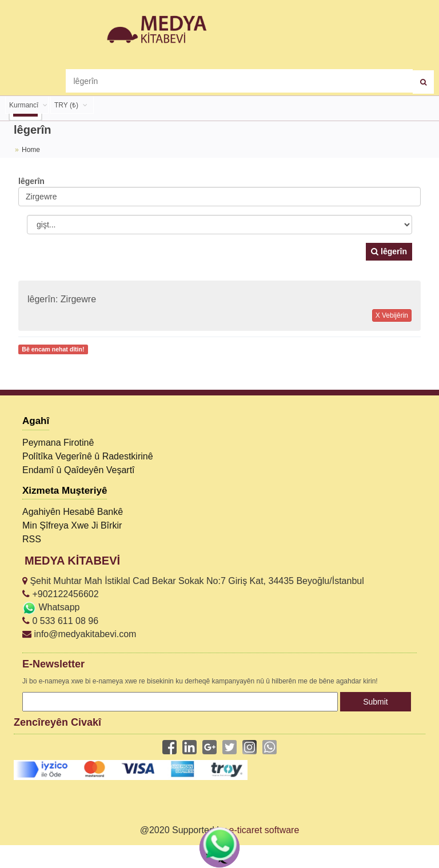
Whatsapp (51, 607)
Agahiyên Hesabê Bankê (73, 512)
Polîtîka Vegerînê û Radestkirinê (88, 456)
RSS (32, 539)
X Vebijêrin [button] (392, 315)
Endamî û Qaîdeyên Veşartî (79, 470)
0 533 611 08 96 (60, 621)
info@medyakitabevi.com (79, 634)
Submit (376, 702)
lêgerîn (389, 251)
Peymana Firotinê (58, 443)
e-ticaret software (264, 830)
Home (31, 150)
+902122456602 (61, 594)
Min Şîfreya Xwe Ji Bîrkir (72, 525)
